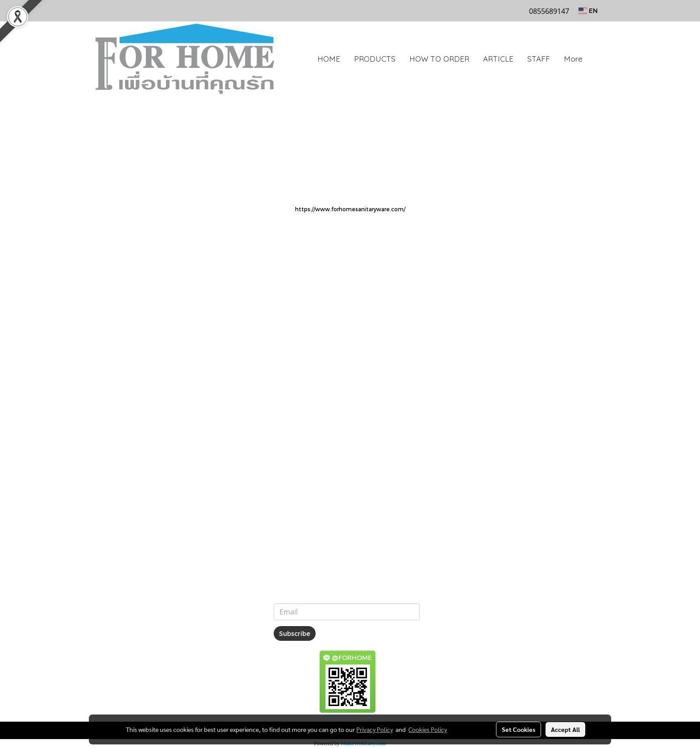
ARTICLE (498, 59)
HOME (329, 59)
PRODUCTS (375, 59)
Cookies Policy (428, 729)
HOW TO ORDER (439, 59)
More (573, 59)
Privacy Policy (375, 729)
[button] (597, 59)
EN (588, 10)
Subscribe (295, 633)
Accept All (565, 729)
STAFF (539, 59)
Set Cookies (519, 729)
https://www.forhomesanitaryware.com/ (350, 209)
